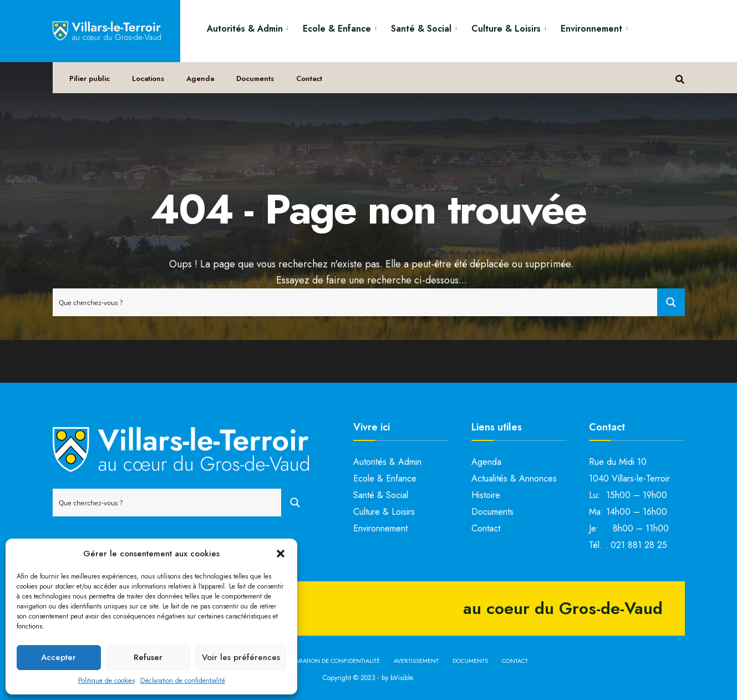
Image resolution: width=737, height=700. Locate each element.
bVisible (401, 678)
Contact (309, 78)
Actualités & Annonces (514, 478)
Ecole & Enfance (337, 29)
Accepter (59, 657)
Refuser (148, 657)
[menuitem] (250, 27)
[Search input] (355, 302)
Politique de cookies (106, 681)
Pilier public (90, 78)
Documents (255, 78)
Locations (148, 78)
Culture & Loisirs (506, 29)
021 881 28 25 (639, 545)
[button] (281, 554)
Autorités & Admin (245, 29)
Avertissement (416, 661)
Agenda (200, 78)
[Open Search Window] (680, 78)
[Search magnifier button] (671, 302)
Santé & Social (421, 29)
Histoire (486, 495)
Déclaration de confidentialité (183, 681)
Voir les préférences (241, 657)
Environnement (591, 29)
